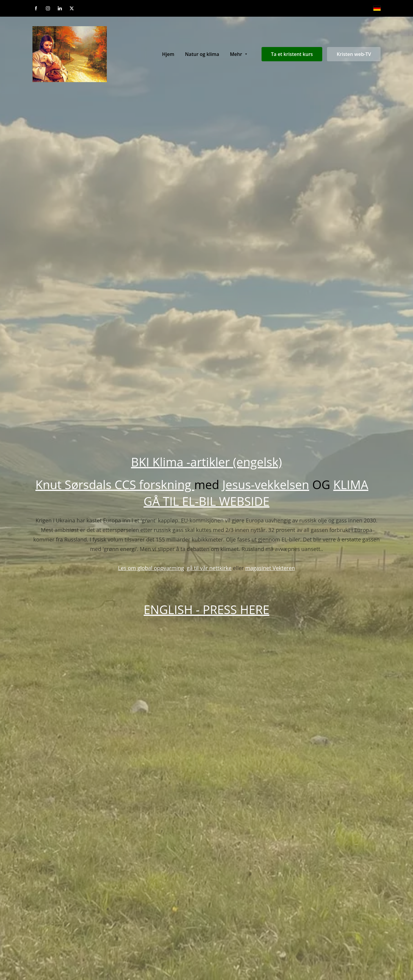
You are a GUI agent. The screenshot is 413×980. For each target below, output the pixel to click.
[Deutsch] (377, 8)
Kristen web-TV (354, 54)
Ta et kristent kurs (292, 54)
